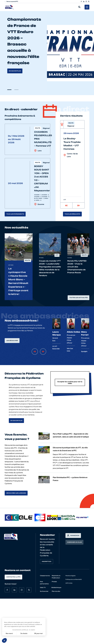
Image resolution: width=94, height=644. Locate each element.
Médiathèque (56, 588)
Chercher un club (74, 542)
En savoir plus (15, 71)
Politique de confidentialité (74, 579)
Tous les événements (15, 214)
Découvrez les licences (16, 493)
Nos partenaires (44, 583)
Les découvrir (12, 341)
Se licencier (44, 591)
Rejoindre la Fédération (56, 577)
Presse (54, 582)
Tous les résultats (72, 214)
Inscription (47, 561)
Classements (45, 576)
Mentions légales (70, 576)
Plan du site (56, 591)
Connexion (73, 536)
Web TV (43, 588)
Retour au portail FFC (11, 1)
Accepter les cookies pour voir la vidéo (70, 382)
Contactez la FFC (13, 577)
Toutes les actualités (78, 298)
